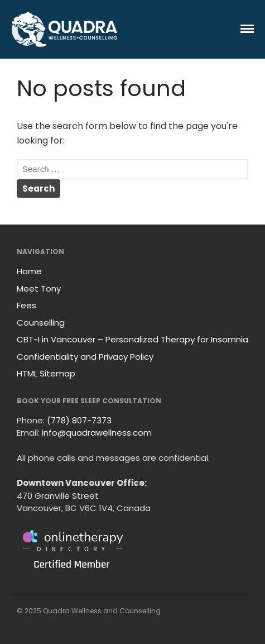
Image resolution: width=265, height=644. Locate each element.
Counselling (41, 323)
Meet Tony (39, 288)
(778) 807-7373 (79, 420)
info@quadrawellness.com (97, 433)
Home (29, 271)
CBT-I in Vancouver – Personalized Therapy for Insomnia (132, 339)
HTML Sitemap (46, 373)
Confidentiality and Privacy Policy (85, 357)
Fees (26, 305)
